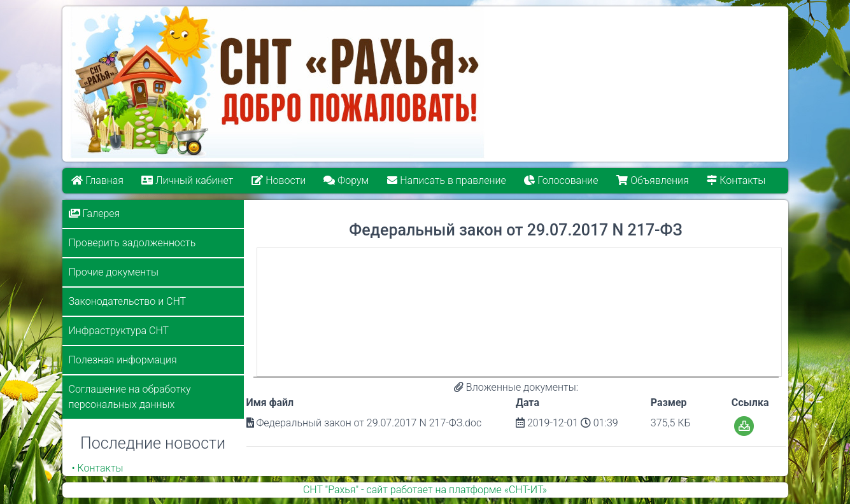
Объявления (652, 180)
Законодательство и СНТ (128, 301)
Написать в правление (446, 180)
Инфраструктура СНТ (119, 331)
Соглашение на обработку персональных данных (130, 397)
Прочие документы (114, 272)
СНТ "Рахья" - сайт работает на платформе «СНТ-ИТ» (425, 490)
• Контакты (98, 468)
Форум (347, 180)
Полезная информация (123, 360)
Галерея (95, 213)
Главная (97, 180)
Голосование (561, 180)
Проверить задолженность (132, 243)
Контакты (736, 180)
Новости (279, 180)
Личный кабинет (187, 180)
